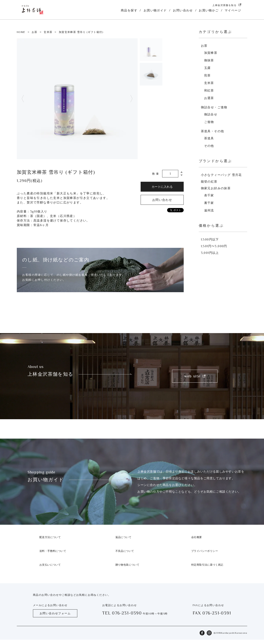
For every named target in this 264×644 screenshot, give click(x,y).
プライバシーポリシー (205, 551)
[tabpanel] (77, 99)
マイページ (233, 10)
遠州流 (209, 210)
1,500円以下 (210, 239)
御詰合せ (211, 114)
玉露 (207, 68)
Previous (23, 99)
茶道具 (209, 138)
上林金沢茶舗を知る (227, 5)
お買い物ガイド (155, 10)
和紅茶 (209, 90)
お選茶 (209, 98)
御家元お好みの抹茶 (216, 188)
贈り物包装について (127, 565)
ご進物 (209, 122)
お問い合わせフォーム (55, 613)
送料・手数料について (53, 551)
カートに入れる (162, 187)
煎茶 (207, 75)
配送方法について (50, 537)
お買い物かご (209, 10)
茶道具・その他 (213, 131)
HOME (21, 32)
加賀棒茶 (211, 53)
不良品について (125, 551)
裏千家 (209, 203)
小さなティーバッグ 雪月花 (221, 175)
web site (195, 376)
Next (132, 99)
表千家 (209, 195)
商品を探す (129, 10)
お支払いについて (50, 565)
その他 (209, 146)
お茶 (35, 32)
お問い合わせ (183, 10)
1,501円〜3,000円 (214, 246)
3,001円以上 (210, 253)
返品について (123, 537)
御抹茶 (209, 60)
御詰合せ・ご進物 (214, 107)
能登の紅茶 (209, 182)
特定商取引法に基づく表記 (207, 565)
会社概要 (197, 537)
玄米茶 (48, 32)
